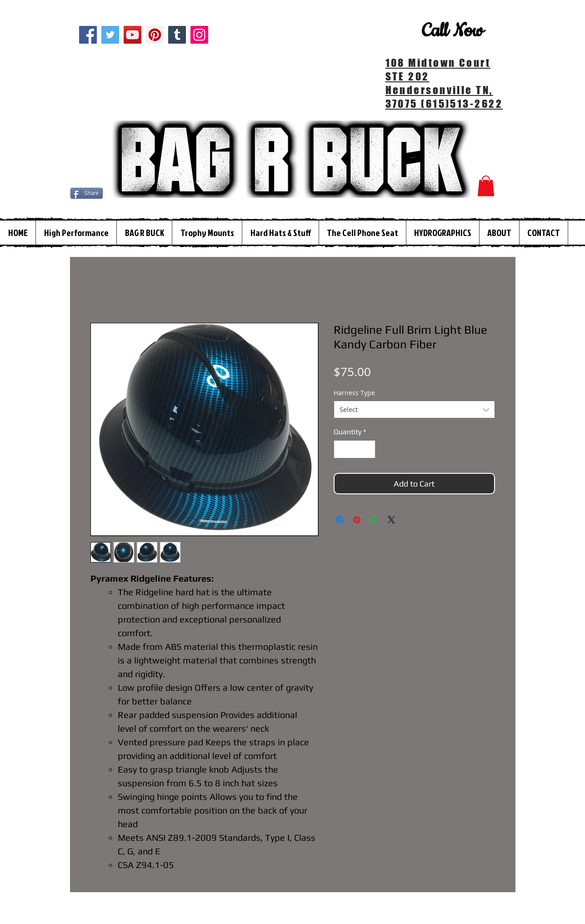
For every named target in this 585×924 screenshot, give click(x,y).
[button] (486, 186)
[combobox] (414, 409)
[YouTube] (132, 35)
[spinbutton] (355, 449)
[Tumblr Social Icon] (177, 35)
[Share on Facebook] (340, 520)
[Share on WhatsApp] (374, 520)
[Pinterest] (155, 35)
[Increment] (368, 449)
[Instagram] (199, 35)
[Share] (87, 193)
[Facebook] (88, 35)
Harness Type (354, 393)
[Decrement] (341, 449)
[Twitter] (110, 35)
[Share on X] (391, 520)
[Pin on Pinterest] (357, 520)
